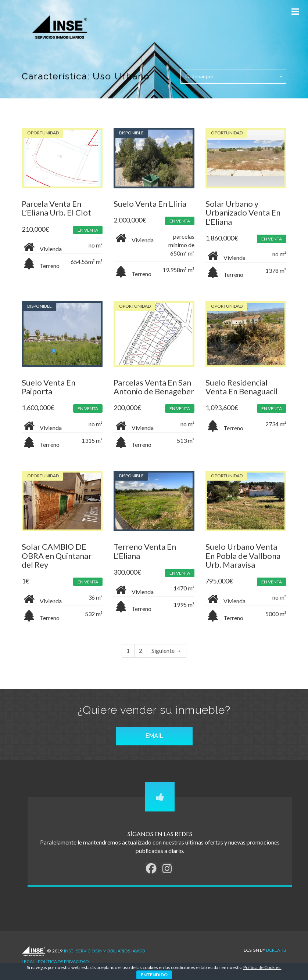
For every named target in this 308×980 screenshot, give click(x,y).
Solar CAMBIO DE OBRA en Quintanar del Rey (57, 555)
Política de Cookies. (262, 967)
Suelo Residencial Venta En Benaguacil (241, 387)
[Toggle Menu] (295, 12)
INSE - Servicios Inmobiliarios (97, 951)
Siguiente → (166, 650)
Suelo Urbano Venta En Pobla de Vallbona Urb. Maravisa (243, 555)
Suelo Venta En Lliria (150, 204)
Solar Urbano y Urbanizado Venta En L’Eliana (243, 212)
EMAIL (154, 736)
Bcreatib (276, 950)
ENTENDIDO (154, 975)
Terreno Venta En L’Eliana (145, 551)
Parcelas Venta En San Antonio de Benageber (154, 387)
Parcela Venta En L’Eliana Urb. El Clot (56, 208)
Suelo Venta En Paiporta (49, 387)
